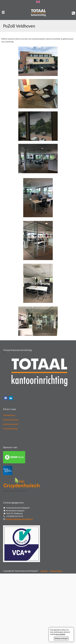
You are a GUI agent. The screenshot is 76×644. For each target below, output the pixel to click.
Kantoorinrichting (11, 420)
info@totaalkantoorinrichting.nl (19, 519)
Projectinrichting (10, 429)
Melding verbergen (61, 638)
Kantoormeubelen (11, 424)
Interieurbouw (9, 415)
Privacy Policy (56, 571)
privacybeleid (60, 634)
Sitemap (44, 571)
